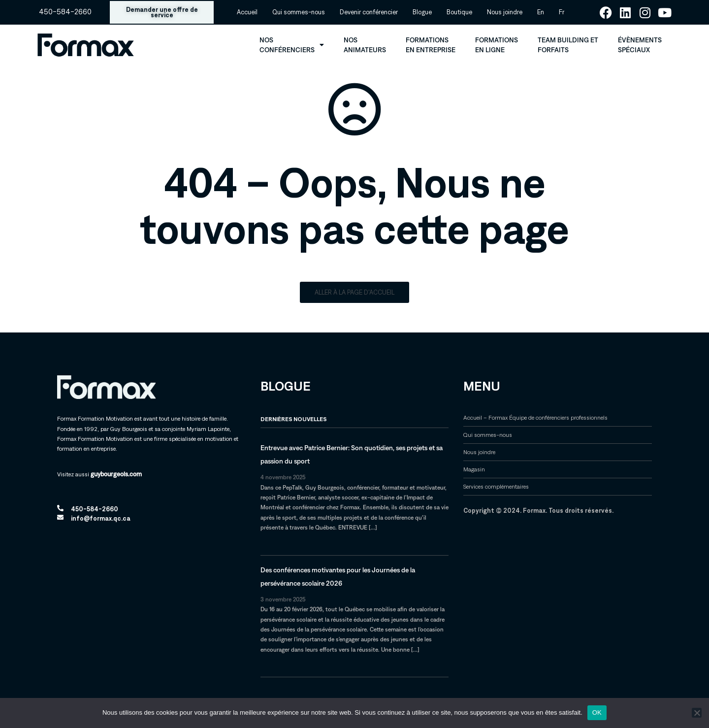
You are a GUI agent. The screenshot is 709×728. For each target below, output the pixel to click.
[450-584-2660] (60, 508)
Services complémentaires (496, 486)
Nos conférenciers (292, 45)
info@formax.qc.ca (101, 518)
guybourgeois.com (116, 474)
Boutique (459, 12)
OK (597, 712)
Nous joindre (505, 12)
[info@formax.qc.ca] (60, 517)
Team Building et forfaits (568, 45)
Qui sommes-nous (299, 12)
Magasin (474, 469)
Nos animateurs (365, 45)
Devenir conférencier (369, 12)
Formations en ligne (497, 45)
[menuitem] (541, 12)
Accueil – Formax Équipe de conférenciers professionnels (535, 417)
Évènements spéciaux (640, 45)
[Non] (697, 713)
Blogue (422, 12)
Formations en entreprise (431, 45)
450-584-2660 (65, 12)
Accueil (247, 12)
